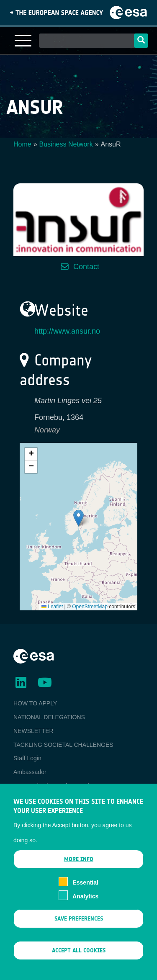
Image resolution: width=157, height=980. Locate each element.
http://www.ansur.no (67, 331)
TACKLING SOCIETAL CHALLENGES (63, 745)
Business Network (66, 144)
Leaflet (52, 607)
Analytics (85, 898)
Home (22, 144)
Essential (85, 885)
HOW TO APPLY (35, 703)
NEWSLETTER (33, 731)
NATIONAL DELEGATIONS (49, 717)
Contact (86, 267)
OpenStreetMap (90, 607)
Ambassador (30, 772)
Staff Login (27, 758)
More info (79, 862)
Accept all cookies (79, 953)
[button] (78, 518)
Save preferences (79, 921)
